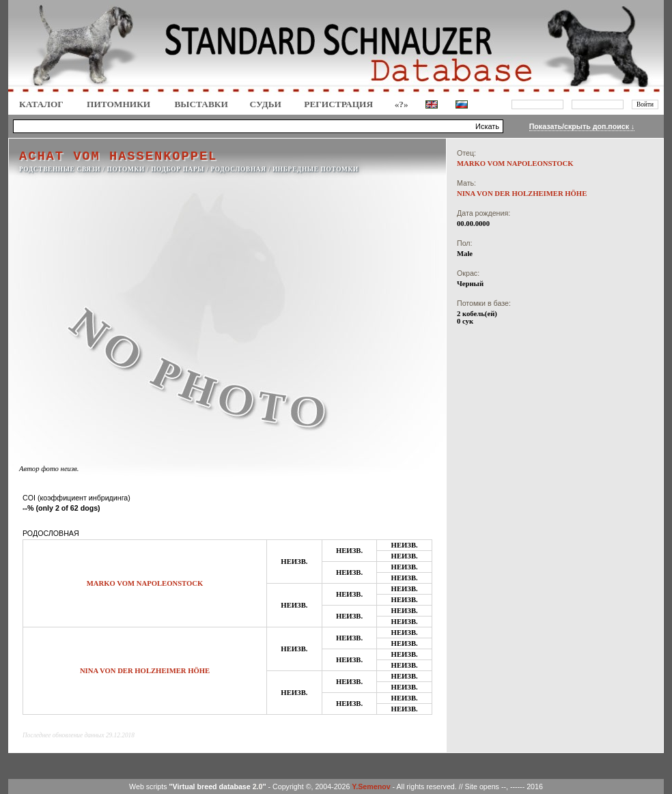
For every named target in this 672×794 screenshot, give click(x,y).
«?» (402, 104)
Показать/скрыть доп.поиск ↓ (582, 126)
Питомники (118, 104)
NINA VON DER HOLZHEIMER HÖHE (145, 671)
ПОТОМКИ (126, 169)
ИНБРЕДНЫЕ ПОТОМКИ (316, 169)
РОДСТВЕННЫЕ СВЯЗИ (60, 169)
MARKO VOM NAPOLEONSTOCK (145, 583)
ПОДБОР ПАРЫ (178, 169)
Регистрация (338, 104)
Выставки (201, 104)
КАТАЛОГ (41, 104)
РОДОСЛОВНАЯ (238, 169)
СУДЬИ (266, 104)
